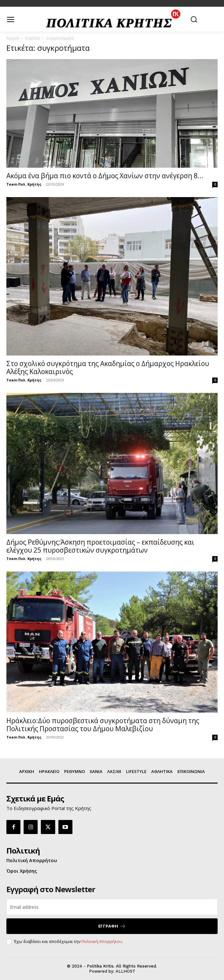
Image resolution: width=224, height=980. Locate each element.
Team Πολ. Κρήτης (24, 184)
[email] (112, 907)
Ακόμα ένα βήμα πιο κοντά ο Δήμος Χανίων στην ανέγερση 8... (105, 176)
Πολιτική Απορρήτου (102, 941)
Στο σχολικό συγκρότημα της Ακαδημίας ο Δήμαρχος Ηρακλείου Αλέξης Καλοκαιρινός (108, 367)
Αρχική (13, 38)
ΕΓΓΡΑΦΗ (112, 926)
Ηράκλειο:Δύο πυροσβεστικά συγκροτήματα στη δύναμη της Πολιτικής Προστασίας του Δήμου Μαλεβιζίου (103, 725)
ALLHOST (125, 971)
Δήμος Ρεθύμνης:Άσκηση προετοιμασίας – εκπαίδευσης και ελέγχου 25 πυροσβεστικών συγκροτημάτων (100, 546)
